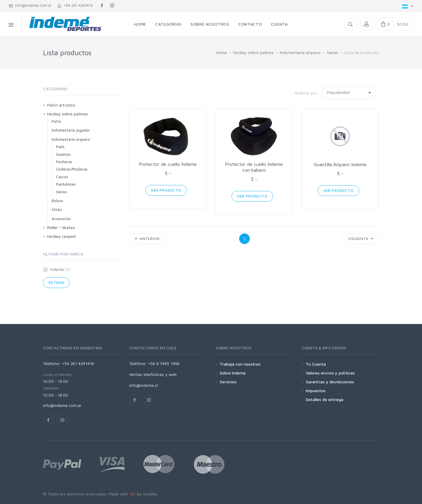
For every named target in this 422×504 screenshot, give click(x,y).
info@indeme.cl (143, 385)
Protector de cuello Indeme (168, 164)
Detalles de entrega (325, 399)
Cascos (62, 177)
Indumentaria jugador (71, 130)
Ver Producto (166, 190)
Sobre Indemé (233, 373)
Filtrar (56, 283)
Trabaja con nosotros (240, 364)
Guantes (63, 154)
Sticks (57, 210)
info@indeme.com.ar (30, 5)
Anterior (147, 239)
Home (222, 52)
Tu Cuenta (316, 364)
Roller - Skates (61, 227)
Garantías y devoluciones (330, 382)
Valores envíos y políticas (330, 373)
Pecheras (64, 162)
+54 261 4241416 (75, 5)
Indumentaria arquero (300, 52)
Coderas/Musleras (72, 169)
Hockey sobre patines (253, 52)
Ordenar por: (307, 93)
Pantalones (66, 184)
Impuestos (316, 391)
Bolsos (57, 201)
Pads (60, 147)
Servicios (228, 382)
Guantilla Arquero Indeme (340, 164)
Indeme (60, 269)
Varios (332, 52)
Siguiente (361, 239)
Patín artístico (61, 105)
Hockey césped (61, 236)
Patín (56, 121)
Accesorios (61, 219)
